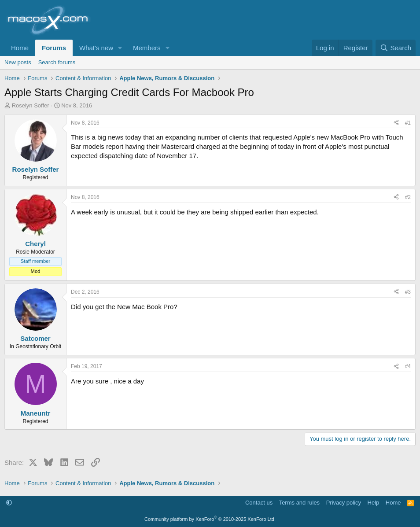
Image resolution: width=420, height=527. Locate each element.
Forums (54, 48)
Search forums (57, 62)
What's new (96, 48)
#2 (408, 197)
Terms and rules (299, 503)
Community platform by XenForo (210, 519)
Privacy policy (344, 503)
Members (147, 48)
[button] (120, 48)
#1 (408, 123)
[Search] (396, 48)
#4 (408, 366)
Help (374, 503)
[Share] (396, 123)
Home (20, 48)
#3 (408, 292)
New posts (18, 62)
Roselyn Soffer (31, 105)
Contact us (259, 503)
